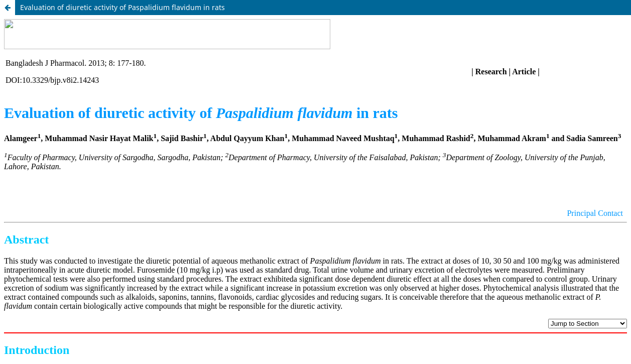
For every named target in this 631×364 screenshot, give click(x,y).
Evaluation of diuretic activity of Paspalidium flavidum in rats (122, 7)
